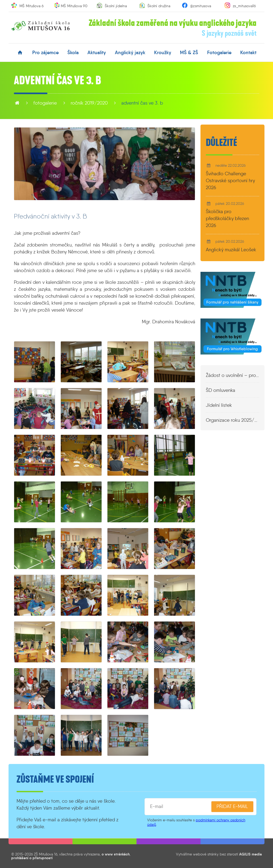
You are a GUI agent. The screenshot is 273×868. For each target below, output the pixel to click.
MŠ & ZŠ (189, 53)
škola (73, 53)
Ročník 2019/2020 (89, 103)
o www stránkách (116, 854)
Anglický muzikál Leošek (231, 250)
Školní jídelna (116, 6)
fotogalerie (219, 53)
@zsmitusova (201, 6)
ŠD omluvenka (220, 390)
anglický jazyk (130, 53)
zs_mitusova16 (244, 6)
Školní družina (159, 6)
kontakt (248, 53)
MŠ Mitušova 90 (74, 6)
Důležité (221, 143)
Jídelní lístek (219, 405)
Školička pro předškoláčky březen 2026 (227, 218)
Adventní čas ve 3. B (142, 103)
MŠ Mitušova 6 (32, 6)
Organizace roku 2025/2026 (232, 420)
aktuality (97, 53)
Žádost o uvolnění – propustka (232, 375)
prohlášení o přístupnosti (32, 858)
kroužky (163, 53)
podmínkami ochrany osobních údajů (196, 822)
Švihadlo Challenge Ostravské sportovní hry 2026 (230, 181)
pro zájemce (45, 53)
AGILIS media (250, 854)
